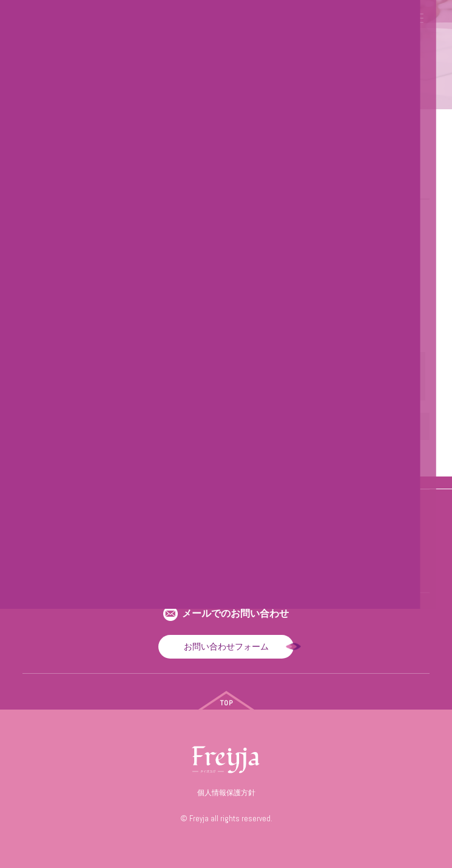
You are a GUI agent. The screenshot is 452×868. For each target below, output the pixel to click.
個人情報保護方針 (226, 793)
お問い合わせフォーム (226, 646)
